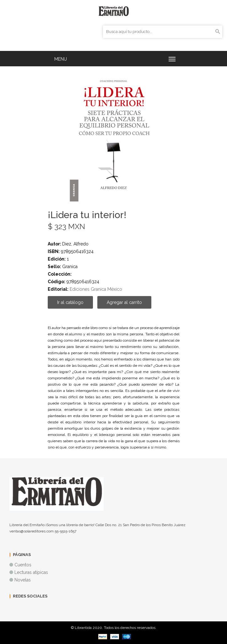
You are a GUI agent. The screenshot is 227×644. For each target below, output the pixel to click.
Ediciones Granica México (96, 289)
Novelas (23, 580)
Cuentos (23, 565)
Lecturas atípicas (31, 572)
